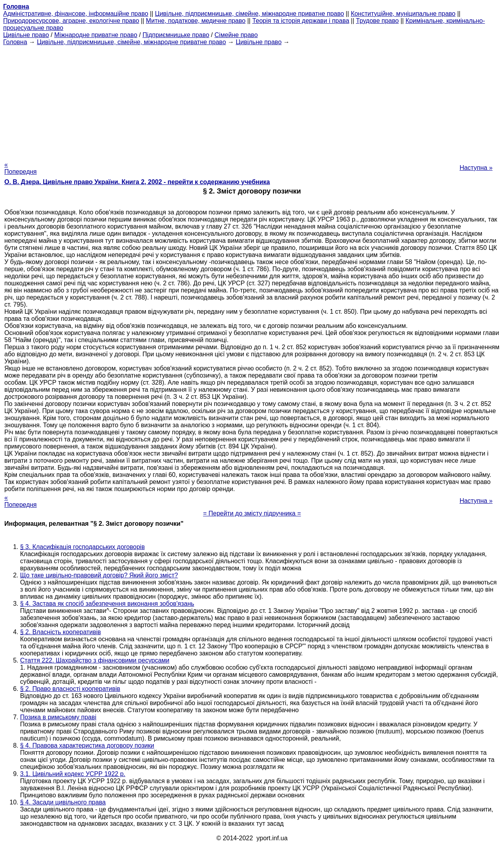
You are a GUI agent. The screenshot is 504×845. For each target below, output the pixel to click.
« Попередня (20, 168)
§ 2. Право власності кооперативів (70, 689)
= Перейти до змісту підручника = (252, 513)
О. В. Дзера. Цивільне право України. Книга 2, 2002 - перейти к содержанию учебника (137, 182)
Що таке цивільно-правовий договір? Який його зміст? (99, 575)
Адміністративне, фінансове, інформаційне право (76, 14)
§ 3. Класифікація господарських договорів (82, 547)
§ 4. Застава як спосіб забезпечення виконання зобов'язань (107, 604)
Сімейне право (236, 35)
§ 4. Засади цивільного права (63, 802)
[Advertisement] (252, 101)
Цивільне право (26, 35)
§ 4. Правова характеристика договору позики (87, 745)
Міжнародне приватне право (96, 35)
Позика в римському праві (58, 717)
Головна (15, 42)
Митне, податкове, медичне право (196, 21)
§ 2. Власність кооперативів (60, 632)
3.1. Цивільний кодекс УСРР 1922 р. (73, 774)
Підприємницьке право (176, 35)
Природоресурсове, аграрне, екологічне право (71, 21)
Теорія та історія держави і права (301, 21)
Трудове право (377, 21)
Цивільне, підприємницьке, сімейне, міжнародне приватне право (250, 14)
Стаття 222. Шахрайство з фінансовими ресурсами (95, 660)
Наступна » (476, 168)
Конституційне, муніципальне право (403, 14)
